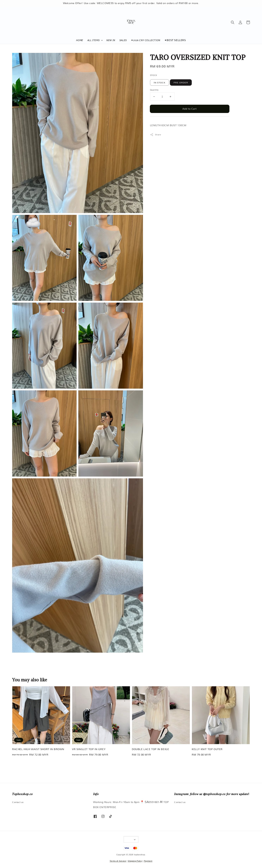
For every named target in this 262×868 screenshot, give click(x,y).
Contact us (18, 802)
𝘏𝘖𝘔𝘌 (79, 40)
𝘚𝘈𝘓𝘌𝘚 (123, 40)
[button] (233, 22)
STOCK (154, 75)
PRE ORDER (181, 82)
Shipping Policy (135, 861)
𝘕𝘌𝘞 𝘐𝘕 (111, 40)
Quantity (154, 90)
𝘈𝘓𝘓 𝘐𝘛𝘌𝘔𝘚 (93, 40)
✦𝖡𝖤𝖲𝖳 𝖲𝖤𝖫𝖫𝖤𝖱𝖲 (175, 40)
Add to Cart (190, 109)
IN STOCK (160, 82)
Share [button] (156, 135)
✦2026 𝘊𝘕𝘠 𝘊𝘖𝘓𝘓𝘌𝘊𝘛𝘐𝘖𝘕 (146, 40)
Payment (148, 861)
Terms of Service (118, 861)
